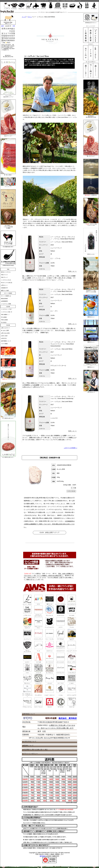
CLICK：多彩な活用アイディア (49, 532)
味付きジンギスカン (6, 272)
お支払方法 (4, 338)
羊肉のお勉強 (4, 320)
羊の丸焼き (4, 322)
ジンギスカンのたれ (6, 280)
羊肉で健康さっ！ (5, 314)
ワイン (30, 17)
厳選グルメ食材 (5, 290)
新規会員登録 (4, 299)
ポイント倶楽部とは (6, 296)
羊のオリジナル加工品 (7, 283)
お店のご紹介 (4, 336)
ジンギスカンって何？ (7, 309)
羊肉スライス (4, 275)
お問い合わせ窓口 (5, 333)
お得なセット (4, 285)
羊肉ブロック (4, 277)
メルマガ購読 (4, 344)
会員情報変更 (4, 301)
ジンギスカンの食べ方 (7, 312)
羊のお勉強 (4, 317)
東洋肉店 (43, 856)
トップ (24, 17)
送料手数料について (6, 341)
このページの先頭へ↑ (71, 448)
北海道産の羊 (4, 288)
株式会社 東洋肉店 (68, 718)
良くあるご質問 (5, 330)
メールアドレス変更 (6, 304)
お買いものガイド (5, 328)
